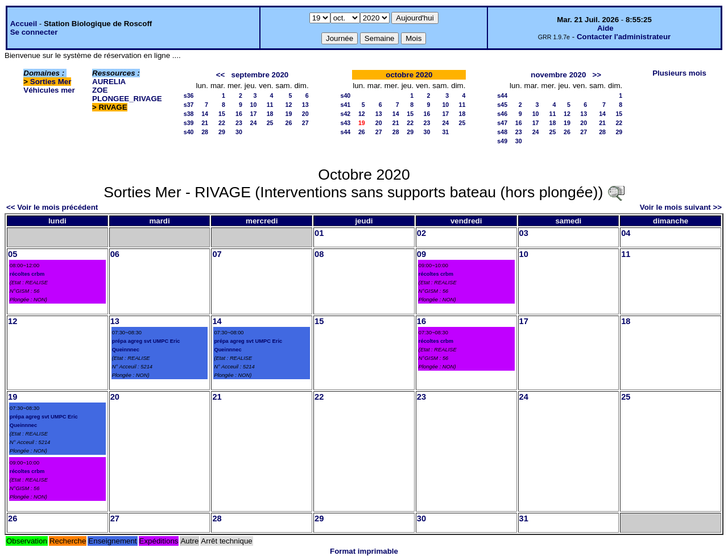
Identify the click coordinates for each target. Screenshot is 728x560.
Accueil (24, 24)
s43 (346, 123)
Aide (605, 28)
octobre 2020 (409, 75)
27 (305, 123)
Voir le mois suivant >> (681, 207)
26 (289, 123)
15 (222, 114)
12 (289, 105)
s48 (502, 132)
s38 (189, 114)
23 (239, 123)
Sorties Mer (51, 82)
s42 (346, 114)
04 (626, 233)
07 (217, 254)
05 (13, 254)
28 (205, 132)
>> (597, 75)
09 (421, 254)
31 (445, 132)
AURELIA (109, 82)
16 (239, 114)
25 (270, 123)
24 (253, 123)
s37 (189, 105)
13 (305, 105)
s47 (502, 123)
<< (221, 75)
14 (205, 114)
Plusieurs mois (679, 73)
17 (253, 114)
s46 (502, 114)
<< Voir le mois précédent (52, 207)
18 (270, 114)
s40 (189, 132)
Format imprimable (364, 551)
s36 (189, 96)
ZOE (100, 90)
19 (289, 114)
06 (115, 254)
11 (270, 105)
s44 (346, 132)
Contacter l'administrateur (624, 37)
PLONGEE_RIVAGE (127, 99)
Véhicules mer (49, 90)
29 (222, 132)
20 (305, 114)
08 (319, 254)
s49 (502, 141)
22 (222, 123)
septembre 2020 (260, 75)
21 (205, 123)
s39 (189, 123)
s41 (346, 105)
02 (421, 233)
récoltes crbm (27, 274)
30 (239, 132)
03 (524, 233)
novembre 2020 (558, 75)
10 (253, 105)
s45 (502, 105)
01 (319, 233)
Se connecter (34, 32)
